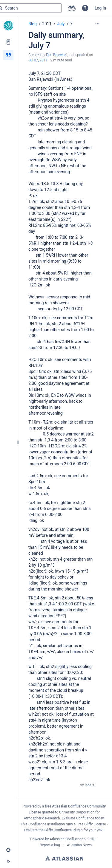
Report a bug (50, 845)
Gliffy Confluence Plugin (64, 830)
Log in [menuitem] (100, 8)
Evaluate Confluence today (83, 818)
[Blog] (8, 55)
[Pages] (8, 42)
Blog (33, 24)
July (61, 24)
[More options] (97, 24)
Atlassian (64, 858)
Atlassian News (79, 845)
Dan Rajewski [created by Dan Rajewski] (57, 55)
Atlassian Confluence (66, 839)
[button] (85, 8)
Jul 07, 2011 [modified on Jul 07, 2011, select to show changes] (38, 60)
